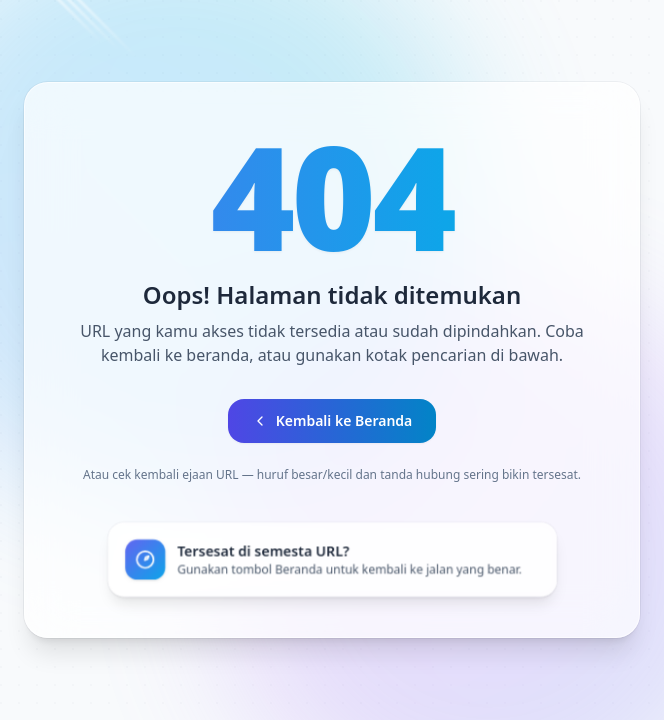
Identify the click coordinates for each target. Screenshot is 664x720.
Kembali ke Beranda (332, 420)
